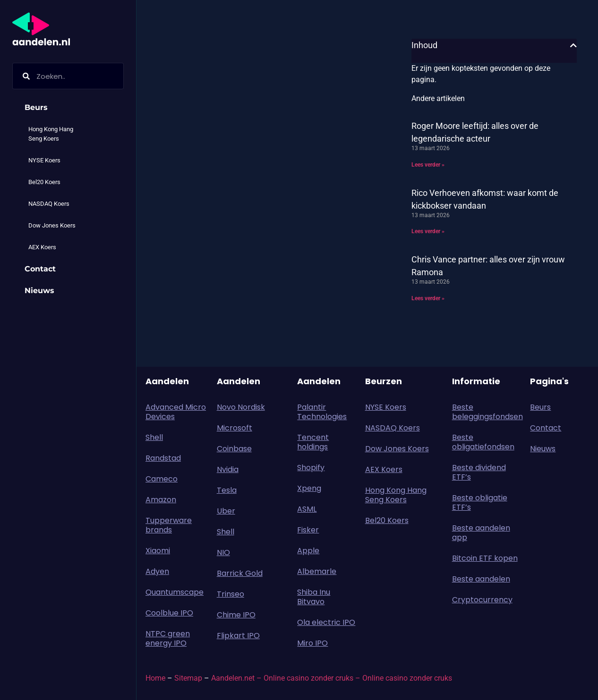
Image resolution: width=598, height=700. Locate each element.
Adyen (157, 571)
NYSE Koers (44, 160)
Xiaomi (158, 551)
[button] (573, 45)
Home (155, 678)
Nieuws (39, 291)
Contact (40, 269)
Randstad (163, 458)
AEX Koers (42, 247)
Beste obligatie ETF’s (480, 502)
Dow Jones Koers (52, 225)
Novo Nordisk (241, 407)
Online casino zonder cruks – (313, 678)
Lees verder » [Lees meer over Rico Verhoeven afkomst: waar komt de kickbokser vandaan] (428, 231)
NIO (223, 552)
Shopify (311, 468)
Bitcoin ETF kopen (485, 558)
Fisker (308, 530)
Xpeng (309, 488)
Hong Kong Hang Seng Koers (51, 134)
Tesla (227, 490)
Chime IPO (236, 615)
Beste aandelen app (481, 533)
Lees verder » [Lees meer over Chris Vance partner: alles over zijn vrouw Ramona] (428, 298)
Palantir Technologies (322, 412)
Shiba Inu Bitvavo (314, 597)
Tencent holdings (313, 442)
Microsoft (235, 428)
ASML (307, 509)
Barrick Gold (240, 573)
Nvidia (228, 469)
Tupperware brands (169, 525)
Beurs (38, 108)
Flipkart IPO (238, 636)
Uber (226, 511)
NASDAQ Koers (49, 204)
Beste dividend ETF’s (479, 472)
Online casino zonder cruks (407, 678)
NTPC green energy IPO (168, 638)
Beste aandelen (481, 579)
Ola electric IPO (326, 622)
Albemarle (317, 571)
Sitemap (188, 678)
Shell (154, 437)
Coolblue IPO (169, 613)
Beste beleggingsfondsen (487, 412)
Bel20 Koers (44, 182)
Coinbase (234, 449)
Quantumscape (175, 592)
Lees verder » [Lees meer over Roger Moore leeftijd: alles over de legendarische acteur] (428, 165)
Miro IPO (312, 643)
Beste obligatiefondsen (483, 442)
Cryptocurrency (482, 600)
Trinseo (231, 594)
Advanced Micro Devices (176, 412)
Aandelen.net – (236, 678)
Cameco (162, 479)
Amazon (161, 500)
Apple (308, 551)
